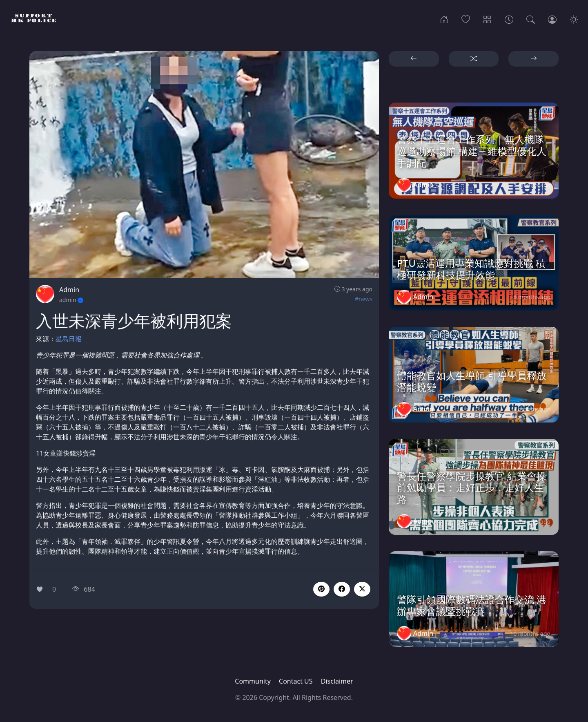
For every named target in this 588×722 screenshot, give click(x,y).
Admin (69, 290)
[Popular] (466, 19)
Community (253, 681)
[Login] (552, 19)
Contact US (296, 681)
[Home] (444, 19)
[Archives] (509, 19)
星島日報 (69, 339)
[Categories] (487, 19)
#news (364, 299)
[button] (342, 589)
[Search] (531, 19)
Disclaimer (337, 681)
